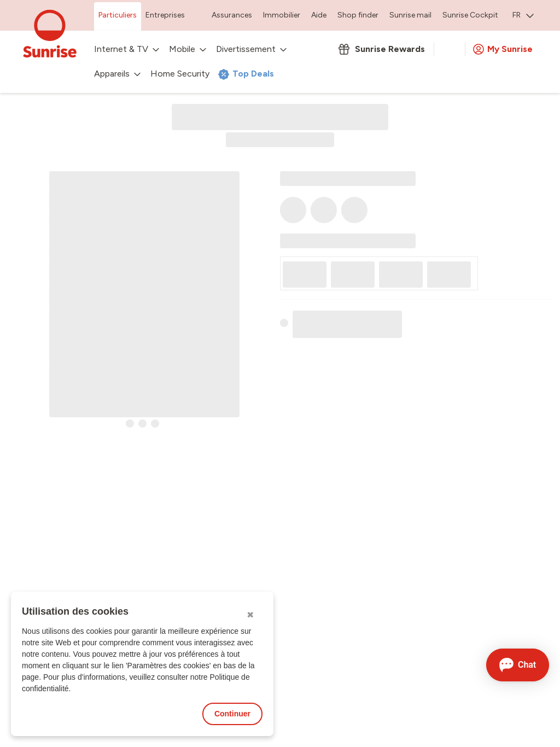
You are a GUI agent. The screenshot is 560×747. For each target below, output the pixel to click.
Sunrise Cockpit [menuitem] (470, 15)
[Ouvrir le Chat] (518, 665)
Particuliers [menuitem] (118, 15)
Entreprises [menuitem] (165, 15)
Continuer (232, 714)
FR (523, 15)
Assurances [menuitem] (232, 15)
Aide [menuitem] (319, 15)
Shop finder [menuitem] (358, 15)
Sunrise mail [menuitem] (410, 15)
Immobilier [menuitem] (282, 15)
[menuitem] (523, 16)
